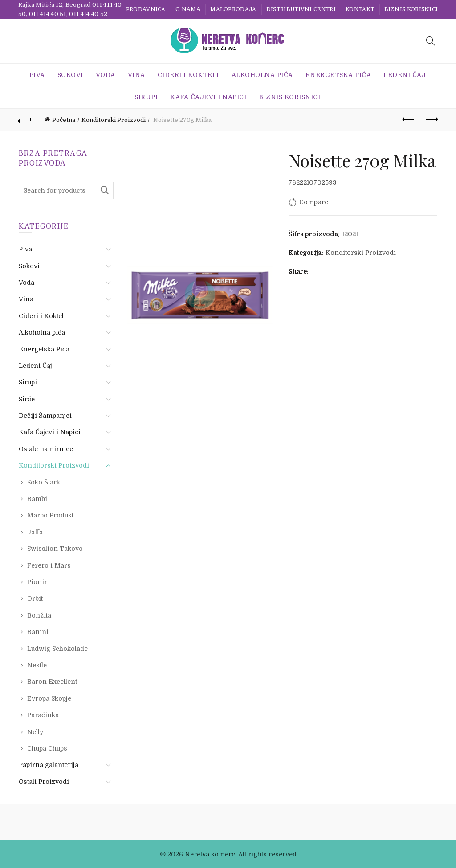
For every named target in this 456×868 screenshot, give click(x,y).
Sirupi (146, 97)
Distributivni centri (301, 9)
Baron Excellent (52, 682)
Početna (64, 120)
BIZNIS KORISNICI (411, 9)
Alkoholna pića (262, 75)
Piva (37, 75)
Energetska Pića (338, 75)
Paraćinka (43, 715)
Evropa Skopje (49, 698)
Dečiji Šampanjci (45, 416)
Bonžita (39, 615)
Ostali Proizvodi (44, 782)
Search (105, 190)
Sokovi (70, 75)
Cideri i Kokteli (188, 75)
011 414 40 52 (88, 14)
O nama (188, 9)
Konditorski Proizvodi (114, 120)
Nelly (35, 732)
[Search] (431, 41)
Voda (106, 75)
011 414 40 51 (48, 14)
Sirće (27, 399)
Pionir (37, 582)
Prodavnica (146, 9)
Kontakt (360, 9)
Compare (314, 202)
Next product (431, 119)
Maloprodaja (233, 9)
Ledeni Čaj (405, 75)
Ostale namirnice (46, 449)
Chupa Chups (47, 748)
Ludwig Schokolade (57, 649)
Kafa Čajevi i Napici (208, 97)
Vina (136, 75)
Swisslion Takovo (55, 549)
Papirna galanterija (49, 765)
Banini (38, 632)
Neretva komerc (210, 854)
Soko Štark (44, 482)
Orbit (35, 598)
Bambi (37, 499)
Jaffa (35, 532)
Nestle (37, 665)
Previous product (409, 119)
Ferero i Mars (49, 565)
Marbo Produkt (50, 515)
